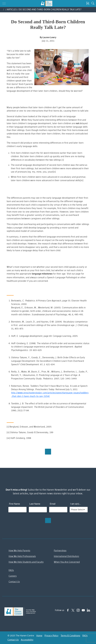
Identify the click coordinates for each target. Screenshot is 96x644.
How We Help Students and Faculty (26, 562)
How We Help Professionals (22, 556)
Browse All (48, 452)
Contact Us (14, 582)
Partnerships (60, 551)
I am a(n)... (76, 504)
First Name (14, 504)
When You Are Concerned (67, 562)
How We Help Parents (19, 551)
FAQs (11, 570)
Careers (13, 576)
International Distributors (66, 556)
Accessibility (27, 640)
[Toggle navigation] (4, 3)
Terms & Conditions (70, 636)
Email (53, 504)
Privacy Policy (51, 636)
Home (39, 636)
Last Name (35, 504)
